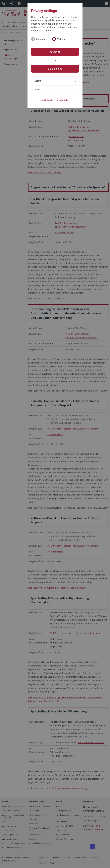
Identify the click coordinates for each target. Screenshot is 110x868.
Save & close (55, 69)
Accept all (55, 52)
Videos (61, 39)
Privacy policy (63, 100)
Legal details (47, 100)
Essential (41, 39)
